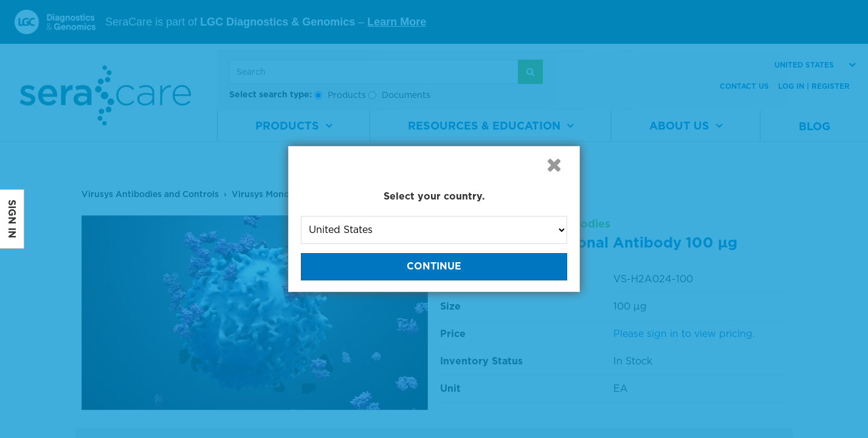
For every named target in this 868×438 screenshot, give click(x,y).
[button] (554, 165)
